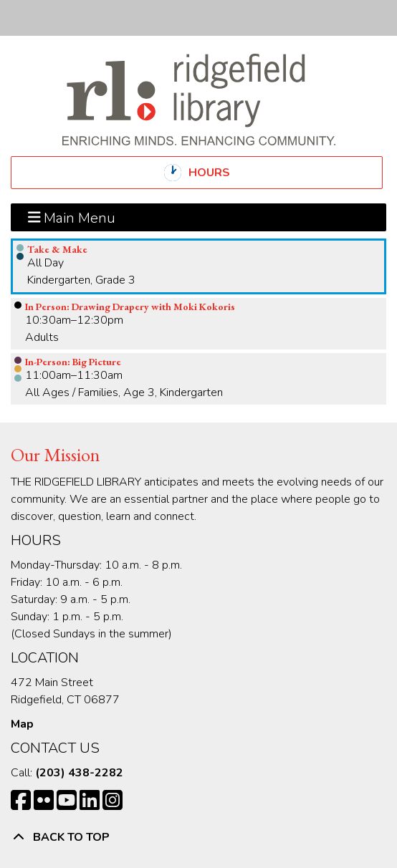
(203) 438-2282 (79, 773)
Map (22, 724)
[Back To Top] (198, 837)
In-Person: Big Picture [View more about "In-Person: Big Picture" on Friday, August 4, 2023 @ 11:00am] (73, 362)
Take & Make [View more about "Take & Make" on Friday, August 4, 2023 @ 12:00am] (57, 249)
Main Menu (72, 217)
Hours (221, 173)
